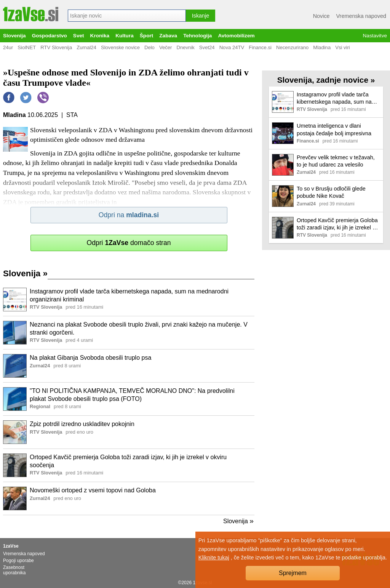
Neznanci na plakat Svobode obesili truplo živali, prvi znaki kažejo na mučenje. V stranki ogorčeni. (139, 328)
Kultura (125, 36)
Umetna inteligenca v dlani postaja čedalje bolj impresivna (334, 129)
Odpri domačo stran (129, 243)
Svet (79, 36)
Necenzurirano (292, 47)
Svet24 (207, 47)
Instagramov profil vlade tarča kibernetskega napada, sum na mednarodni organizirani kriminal (129, 295)
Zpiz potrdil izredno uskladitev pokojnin (82, 424)
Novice (321, 16)
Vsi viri (343, 47)
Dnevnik (185, 47)
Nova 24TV (232, 47)
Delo (149, 47)
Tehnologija (197, 36)
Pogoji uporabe (18, 561)
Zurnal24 (86, 47)
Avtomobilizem (236, 36)
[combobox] (127, 16)
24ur (8, 47)
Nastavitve (375, 36)
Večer (166, 47)
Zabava (168, 36)
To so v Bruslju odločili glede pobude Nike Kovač (331, 192)
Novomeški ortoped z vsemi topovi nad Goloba (93, 490)
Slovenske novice (120, 47)
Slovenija (14, 36)
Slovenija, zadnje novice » (326, 80)
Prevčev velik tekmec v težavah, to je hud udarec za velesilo (336, 161)
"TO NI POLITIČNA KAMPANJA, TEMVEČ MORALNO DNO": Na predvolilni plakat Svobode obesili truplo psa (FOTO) (132, 395)
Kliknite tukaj (214, 558)
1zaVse (11, 546)
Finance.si (260, 47)
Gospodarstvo (50, 36)
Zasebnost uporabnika (14, 570)
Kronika (100, 36)
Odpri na (129, 215)
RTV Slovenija (56, 47)
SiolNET (27, 47)
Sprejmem (293, 573)
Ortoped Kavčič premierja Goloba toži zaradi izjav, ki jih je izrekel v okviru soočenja (128, 461)
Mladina (322, 47)
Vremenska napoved (361, 16)
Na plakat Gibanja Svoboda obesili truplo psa (90, 358)
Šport (147, 36)
